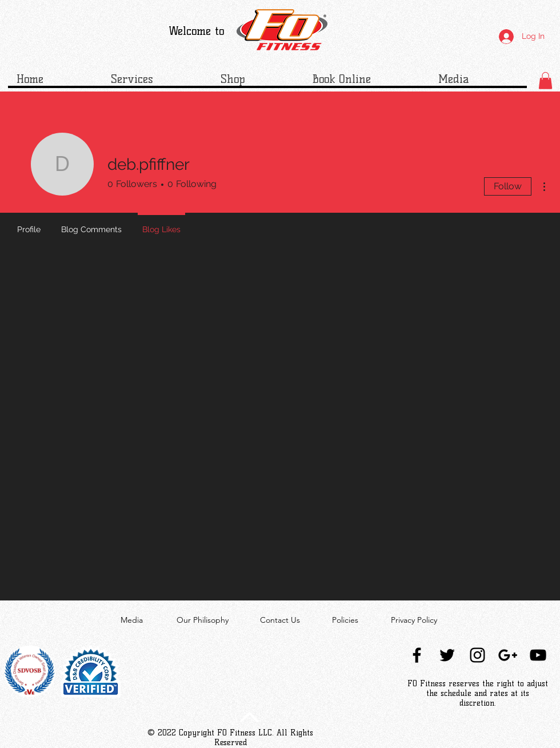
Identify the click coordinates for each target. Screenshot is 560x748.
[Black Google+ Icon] (508, 655)
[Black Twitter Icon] (447, 655)
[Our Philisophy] (203, 620)
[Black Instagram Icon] (477, 655)
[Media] (131, 620)
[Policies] (345, 620)
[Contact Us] (280, 620)
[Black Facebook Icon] (417, 655)
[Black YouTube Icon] (538, 655)
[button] (545, 81)
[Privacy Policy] (414, 620)
